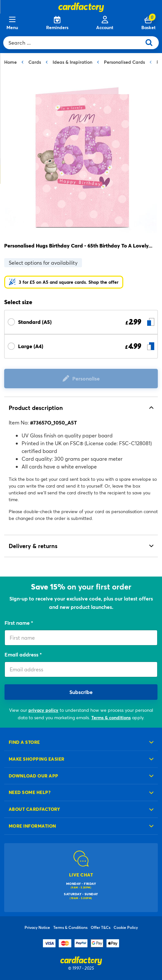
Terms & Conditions (70, 927)
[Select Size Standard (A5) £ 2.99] (81, 322)
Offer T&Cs (101, 927)
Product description (36, 408)
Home (10, 62)
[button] (64, 282)
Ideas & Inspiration (72, 62)
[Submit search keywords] (152, 43)
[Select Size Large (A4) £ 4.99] (81, 346)
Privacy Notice (37, 927)
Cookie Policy (126, 927)
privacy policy (43, 710)
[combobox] (74, 43)
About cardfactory (34, 809)
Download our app (34, 776)
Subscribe (81, 692)
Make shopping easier (37, 759)
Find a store (24, 742)
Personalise (86, 378)
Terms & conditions (111, 717)
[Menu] (12, 23)
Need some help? (30, 792)
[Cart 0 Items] (148, 23)
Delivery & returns (33, 546)
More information (32, 826)
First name (18, 623)
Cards (35, 62)
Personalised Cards (124, 62)
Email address (22, 654)
